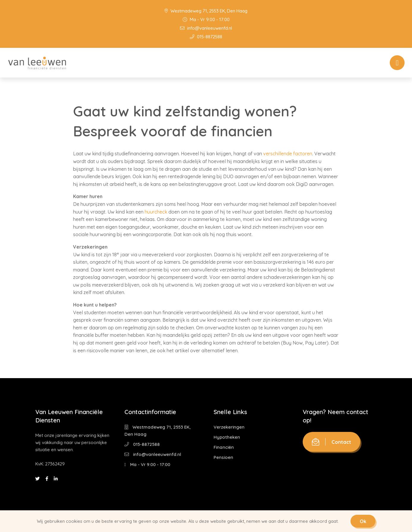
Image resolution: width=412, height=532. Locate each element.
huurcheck (156, 212)
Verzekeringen (229, 427)
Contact (332, 442)
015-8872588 (206, 37)
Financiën (224, 447)
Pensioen (223, 457)
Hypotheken (227, 437)
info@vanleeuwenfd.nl (206, 28)
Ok (363, 521)
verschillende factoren (288, 154)
